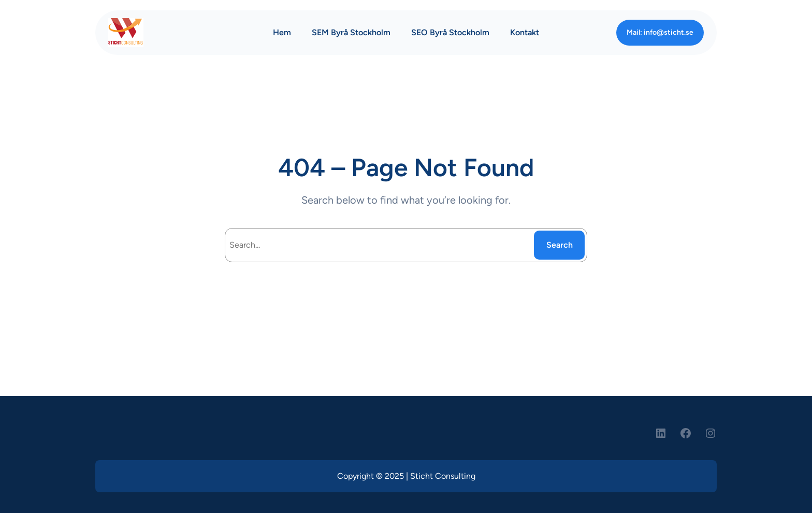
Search (560, 245)
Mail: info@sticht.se (660, 32)
